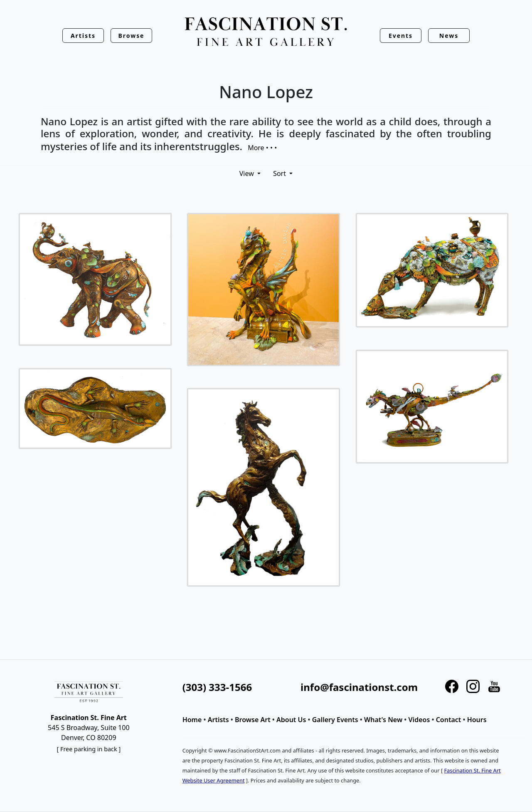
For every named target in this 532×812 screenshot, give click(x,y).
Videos (419, 720)
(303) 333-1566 (217, 687)
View (248, 173)
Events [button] (401, 36)
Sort (280, 173)
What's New (383, 720)
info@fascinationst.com (359, 687)
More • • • (262, 147)
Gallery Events (335, 720)
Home (192, 720)
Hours (477, 720)
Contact (449, 720)
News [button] (449, 36)
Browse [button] (132, 36)
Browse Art (253, 720)
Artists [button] (83, 36)
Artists (218, 720)
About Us (291, 720)
